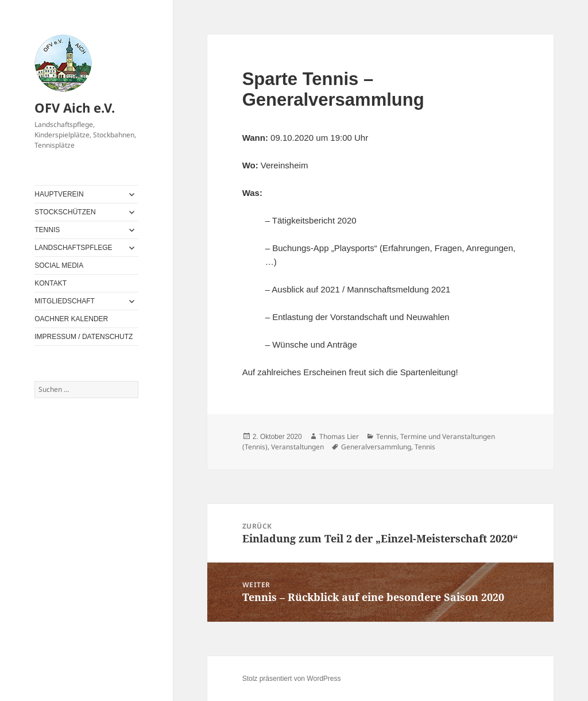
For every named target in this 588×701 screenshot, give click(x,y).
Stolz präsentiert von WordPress (292, 679)
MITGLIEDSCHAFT (65, 301)
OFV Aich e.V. (75, 107)
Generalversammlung (376, 447)
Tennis (386, 436)
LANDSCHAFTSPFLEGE (73, 248)
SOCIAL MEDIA (59, 265)
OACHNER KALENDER (71, 319)
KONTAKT (51, 283)
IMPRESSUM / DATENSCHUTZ (84, 337)
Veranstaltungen (297, 447)
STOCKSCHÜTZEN (65, 212)
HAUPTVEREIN (59, 194)
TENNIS (47, 230)
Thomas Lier (339, 436)
